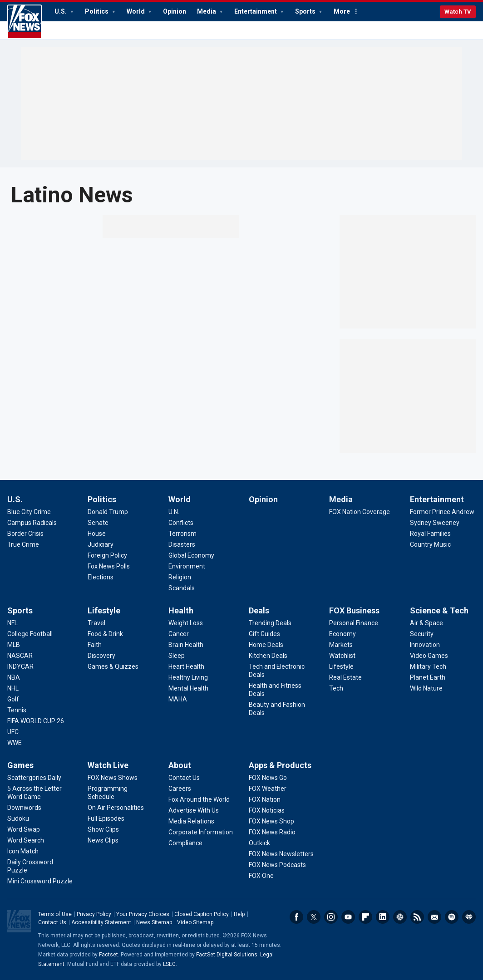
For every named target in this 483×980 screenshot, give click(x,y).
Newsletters (434, 917)
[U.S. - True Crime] (23, 544)
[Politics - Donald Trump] (108, 512)
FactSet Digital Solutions (227, 955)
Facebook (296, 917)
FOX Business (354, 610)
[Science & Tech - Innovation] (425, 645)
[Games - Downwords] (24, 808)
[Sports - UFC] (13, 732)
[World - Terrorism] (182, 534)
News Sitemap (154, 922)
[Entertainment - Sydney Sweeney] (435, 523)
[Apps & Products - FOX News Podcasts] (277, 865)
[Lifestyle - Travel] (96, 623)
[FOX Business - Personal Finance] (354, 623)
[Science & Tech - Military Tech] (428, 666)
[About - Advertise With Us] (194, 810)
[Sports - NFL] (12, 623)
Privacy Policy (94, 914)
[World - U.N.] (174, 512)
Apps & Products (280, 765)
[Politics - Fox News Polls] (109, 566)
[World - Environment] (187, 566)
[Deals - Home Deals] (266, 645)
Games (20, 765)
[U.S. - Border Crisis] (25, 534)
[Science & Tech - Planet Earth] (428, 677)
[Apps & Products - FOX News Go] (268, 778)
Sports (306, 11)
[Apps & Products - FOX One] (261, 876)
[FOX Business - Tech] (336, 688)
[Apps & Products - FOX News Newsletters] (281, 854)
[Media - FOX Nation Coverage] (360, 512)
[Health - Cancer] (179, 634)
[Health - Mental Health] (188, 688)
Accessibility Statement (101, 922)
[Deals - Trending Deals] (270, 623)
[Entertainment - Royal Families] (430, 534)
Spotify (452, 917)
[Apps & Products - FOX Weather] (268, 789)
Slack (400, 917)
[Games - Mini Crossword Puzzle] (40, 881)
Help (239, 914)
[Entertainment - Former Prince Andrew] (442, 512)
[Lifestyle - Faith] (95, 645)
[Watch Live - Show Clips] (103, 829)
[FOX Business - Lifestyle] (341, 666)
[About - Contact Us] (184, 778)
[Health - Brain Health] (186, 645)
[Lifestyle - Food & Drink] (105, 634)
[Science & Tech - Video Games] (429, 656)
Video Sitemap (195, 922)
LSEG (169, 964)
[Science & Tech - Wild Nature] (426, 688)
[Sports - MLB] (14, 645)
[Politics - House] (97, 534)
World (136, 11)
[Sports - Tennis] (17, 710)
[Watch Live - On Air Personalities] (116, 808)
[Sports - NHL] (13, 688)
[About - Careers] (180, 789)
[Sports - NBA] (14, 677)
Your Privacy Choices (143, 914)
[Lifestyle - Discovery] (101, 656)
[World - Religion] (180, 577)
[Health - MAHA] (178, 699)
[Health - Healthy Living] (188, 677)
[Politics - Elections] (101, 577)
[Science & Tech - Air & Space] (426, 623)
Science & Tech (439, 610)
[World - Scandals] (182, 588)
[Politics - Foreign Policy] (107, 555)
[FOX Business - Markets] (341, 645)
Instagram (331, 917)
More (342, 11)
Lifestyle (104, 610)
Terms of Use (55, 914)
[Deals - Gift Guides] (264, 634)
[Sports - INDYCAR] (20, 666)
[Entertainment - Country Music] (430, 544)
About (180, 765)
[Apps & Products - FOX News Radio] (272, 832)
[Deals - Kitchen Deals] (268, 656)
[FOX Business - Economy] (343, 634)
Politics (97, 11)
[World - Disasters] (182, 544)
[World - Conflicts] (181, 523)
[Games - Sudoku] (18, 818)
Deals (259, 610)
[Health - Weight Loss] (186, 623)
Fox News (25, 22)
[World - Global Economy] (191, 555)
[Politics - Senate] (98, 523)
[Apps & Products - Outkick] (259, 843)
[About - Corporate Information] (201, 832)
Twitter (314, 917)
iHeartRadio (469, 917)
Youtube (348, 917)
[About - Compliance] (185, 843)
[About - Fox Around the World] (199, 799)
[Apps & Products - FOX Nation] (265, 799)
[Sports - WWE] (15, 743)
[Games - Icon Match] (23, 851)
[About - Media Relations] (191, 821)
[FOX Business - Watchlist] (342, 656)
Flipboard (365, 917)
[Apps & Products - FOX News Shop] (271, 821)
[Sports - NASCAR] (20, 656)
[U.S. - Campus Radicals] (32, 523)
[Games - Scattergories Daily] (34, 778)
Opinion (175, 11)
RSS (417, 917)
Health (181, 610)
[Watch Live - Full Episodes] (106, 818)
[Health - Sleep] (177, 656)
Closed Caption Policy (202, 914)
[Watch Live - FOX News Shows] (113, 778)
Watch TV (458, 12)
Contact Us (52, 922)
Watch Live (108, 765)
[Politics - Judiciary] (101, 544)
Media (207, 11)
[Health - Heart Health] (186, 666)
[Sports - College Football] (30, 634)
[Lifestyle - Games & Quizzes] (113, 666)
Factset (108, 955)
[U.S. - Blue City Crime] (29, 512)
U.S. (61, 11)
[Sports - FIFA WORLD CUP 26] (36, 721)
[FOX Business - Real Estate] (345, 677)
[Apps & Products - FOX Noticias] (267, 810)
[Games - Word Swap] (24, 829)
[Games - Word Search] (26, 840)
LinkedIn (383, 917)
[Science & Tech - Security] (422, 634)
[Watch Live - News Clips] (103, 840)
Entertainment (256, 11)
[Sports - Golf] (13, 699)
